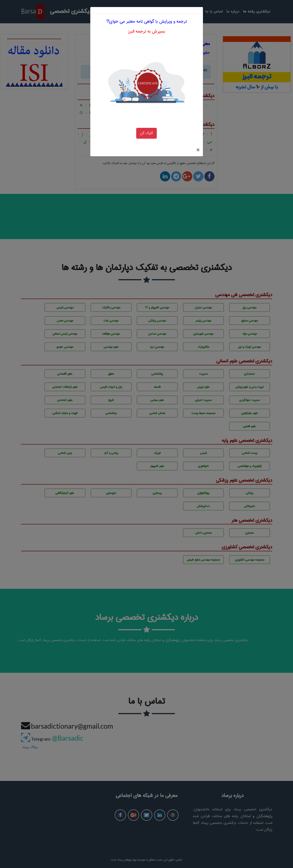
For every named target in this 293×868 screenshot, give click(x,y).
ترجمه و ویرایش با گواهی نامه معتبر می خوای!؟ (147, 10)
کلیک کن (146, 121)
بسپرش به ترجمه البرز (146, 20)
